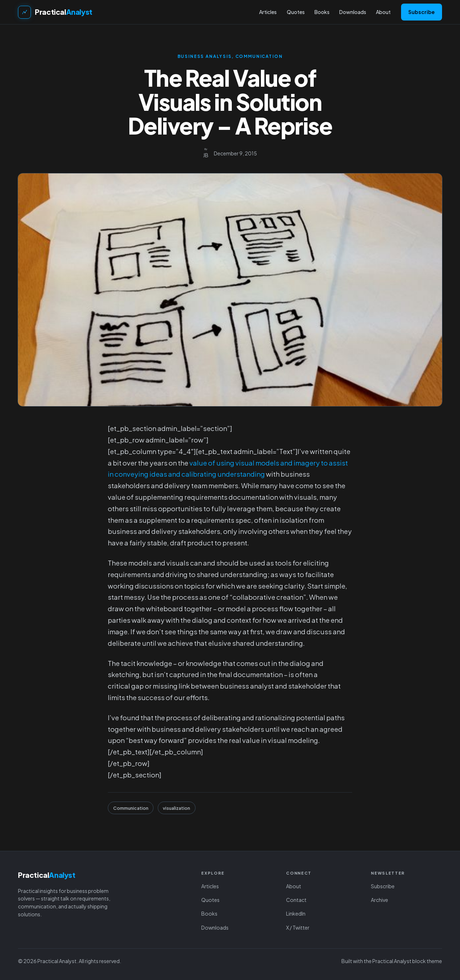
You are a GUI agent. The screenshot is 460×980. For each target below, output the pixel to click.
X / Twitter (298, 927)
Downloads (215, 927)
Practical (64, 12)
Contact (296, 900)
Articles (210, 886)
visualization (176, 808)
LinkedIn (296, 913)
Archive (379, 900)
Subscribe (422, 12)
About (294, 886)
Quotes (210, 900)
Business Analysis (205, 56)
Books (209, 913)
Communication (259, 56)
